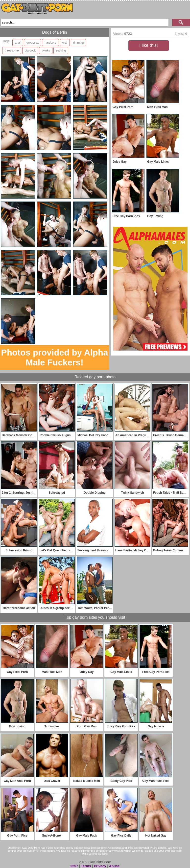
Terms (86, 866)
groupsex (33, 43)
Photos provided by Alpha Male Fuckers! (54, 357)
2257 (74, 866)
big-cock (30, 51)
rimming (79, 43)
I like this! (149, 45)
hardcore (50, 43)
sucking (61, 51)
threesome (12, 51)
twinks (46, 51)
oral (65, 43)
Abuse (114, 866)
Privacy (100, 866)
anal (18, 43)
